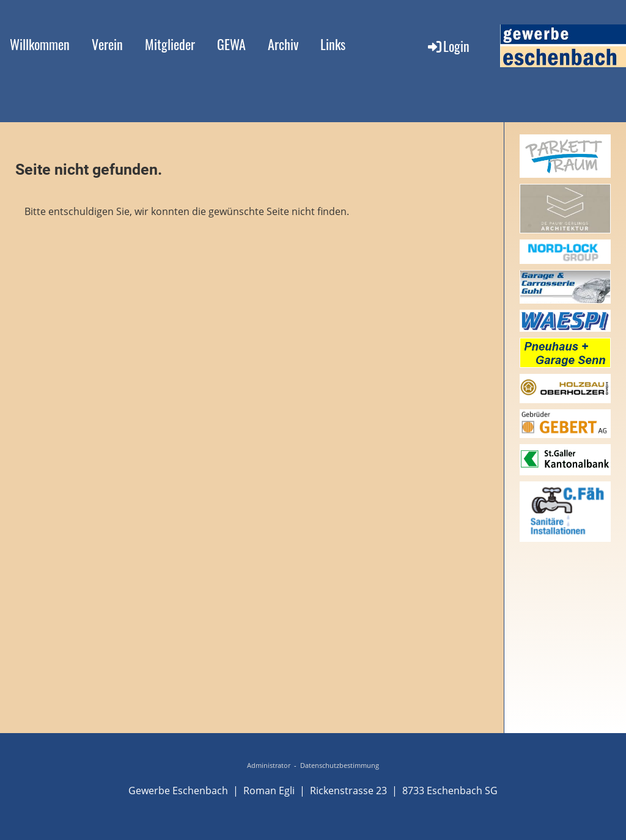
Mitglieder (170, 44)
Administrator (269, 765)
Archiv (283, 44)
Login (448, 46)
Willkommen (40, 44)
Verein (107, 44)
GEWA (231, 44)
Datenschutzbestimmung (340, 765)
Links (333, 44)
